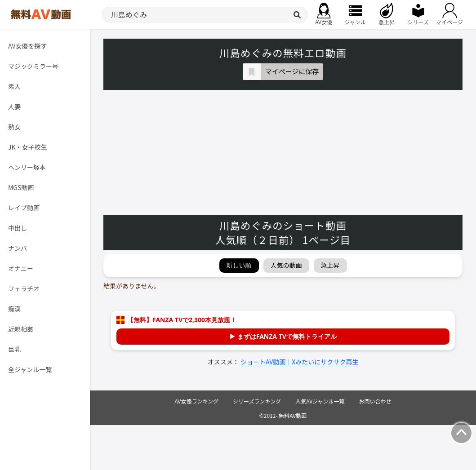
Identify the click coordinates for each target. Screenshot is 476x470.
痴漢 (14, 309)
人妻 (14, 106)
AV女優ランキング (196, 401)
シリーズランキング (257, 401)
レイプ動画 (24, 208)
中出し (18, 228)
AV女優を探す (27, 46)
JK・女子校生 (28, 147)
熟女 (14, 127)
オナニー (21, 268)
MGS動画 (21, 187)
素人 (14, 86)
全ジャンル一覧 (30, 369)
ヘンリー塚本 (27, 167)
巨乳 (14, 349)
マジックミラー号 (33, 66)
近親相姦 (21, 329)
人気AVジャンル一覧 (320, 401)
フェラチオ (24, 288)
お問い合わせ (375, 401)
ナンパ (18, 248)
